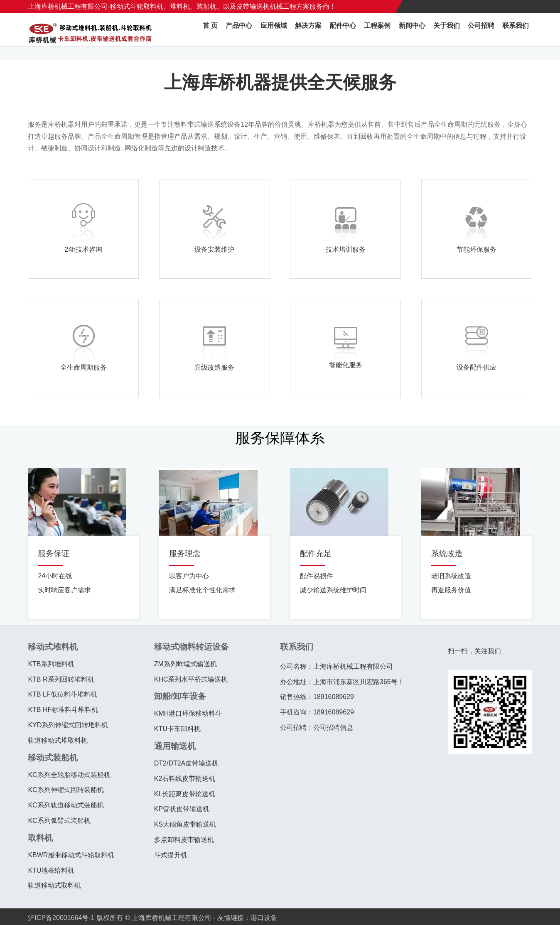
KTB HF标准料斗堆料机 (63, 710)
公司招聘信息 (333, 727)
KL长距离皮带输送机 (185, 794)
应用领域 (304, 30)
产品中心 (273, 30)
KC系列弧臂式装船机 (59, 821)
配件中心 (365, 30)
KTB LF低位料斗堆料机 (62, 694)
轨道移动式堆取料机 (58, 740)
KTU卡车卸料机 (177, 729)
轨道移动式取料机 (54, 885)
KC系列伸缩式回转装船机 (66, 790)
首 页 (248, 30)
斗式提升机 (171, 855)
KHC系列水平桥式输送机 (191, 679)
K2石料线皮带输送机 (185, 779)
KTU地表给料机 (51, 870)
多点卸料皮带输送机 (184, 840)
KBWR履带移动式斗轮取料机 (71, 855)
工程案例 (396, 30)
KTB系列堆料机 (51, 664)
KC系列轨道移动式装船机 (66, 805)
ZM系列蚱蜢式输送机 (185, 664)
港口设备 (264, 918)
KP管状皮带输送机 (182, 809)
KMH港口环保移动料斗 (188, 713)
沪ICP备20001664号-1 (61, 918)
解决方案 (334, 30)
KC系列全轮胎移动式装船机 (69, 775)
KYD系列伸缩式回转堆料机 (68, 725)
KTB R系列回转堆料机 (61, 679)
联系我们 (519, 30)
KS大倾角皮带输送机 (185, 824)
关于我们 (457, 30)
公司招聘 (488, 30)
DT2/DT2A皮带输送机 (187, 763)
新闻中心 (427, 30)
